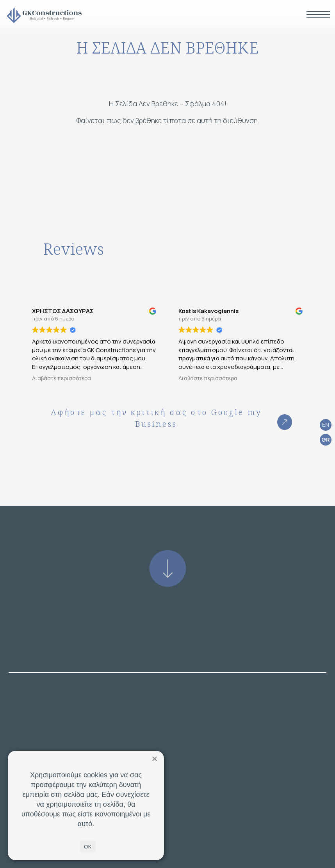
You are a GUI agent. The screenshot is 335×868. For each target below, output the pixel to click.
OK (88, 847)
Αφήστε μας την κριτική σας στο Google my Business (171, 418)
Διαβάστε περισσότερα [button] (61, 378)
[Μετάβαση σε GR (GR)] (326, 440)
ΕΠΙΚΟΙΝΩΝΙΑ (168, 848)
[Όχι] (154, 759)
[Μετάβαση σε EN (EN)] (326, 425)
